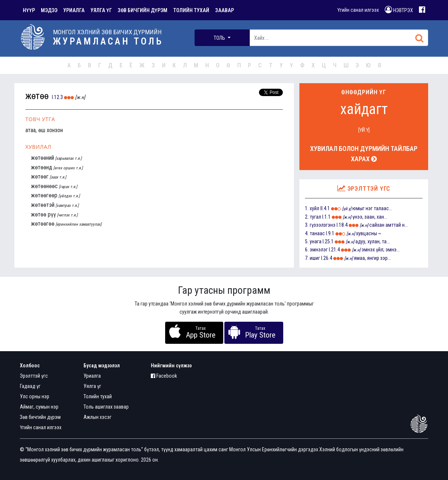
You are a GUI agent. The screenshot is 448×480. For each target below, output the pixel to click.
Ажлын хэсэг (97, 417)
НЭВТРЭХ (399, 10)
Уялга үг (92, 386)
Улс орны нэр (35, 396)
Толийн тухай (98, 396)
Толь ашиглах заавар (106, 407)
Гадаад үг (30, 386)
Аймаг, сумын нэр (39, 407)
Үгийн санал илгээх (358, 10)
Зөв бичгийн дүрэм (40, 417)
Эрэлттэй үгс (34, 376)
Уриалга (92, 376)
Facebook (164, 376)
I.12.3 (57, 97)
